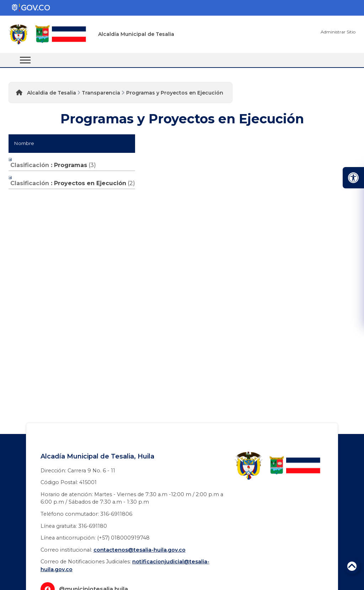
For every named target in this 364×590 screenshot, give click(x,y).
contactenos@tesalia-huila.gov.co (140, 550)
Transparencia (101, 93)
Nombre (24, 143)
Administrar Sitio (338, 32)
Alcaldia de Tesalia (52, 93)
